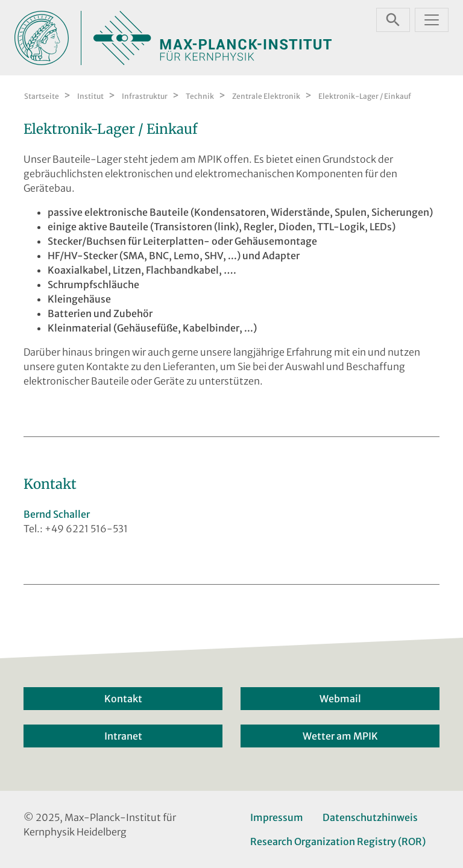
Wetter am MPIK (340, 736)
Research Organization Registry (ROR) (338, 841)
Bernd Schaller (57, 514)
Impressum (277, 817)
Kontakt (123, 699)
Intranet (123, 736)
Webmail (340, 699)
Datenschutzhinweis (370, 817)
